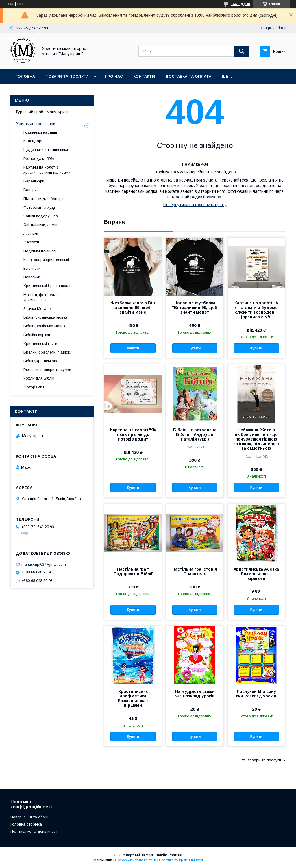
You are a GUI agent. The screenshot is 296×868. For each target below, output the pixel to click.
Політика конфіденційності (34, 831)
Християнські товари (36, 124)
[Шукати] (242, 51)
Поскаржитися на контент (136, 860)
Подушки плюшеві (40, 251)
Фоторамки (34, 387)
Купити (133, 348)
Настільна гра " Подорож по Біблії (133, 571)
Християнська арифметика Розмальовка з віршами (133, 698)
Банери (30, 190)
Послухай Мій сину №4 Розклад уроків (256, 694)
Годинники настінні (40, 132)
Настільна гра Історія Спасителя (195, 571)
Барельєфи (34, 181)
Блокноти (32, 268)
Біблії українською (40, 361)
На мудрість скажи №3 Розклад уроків (195, 694)
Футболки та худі (39, 207)
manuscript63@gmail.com (44, 564)
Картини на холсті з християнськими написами (47, 170)
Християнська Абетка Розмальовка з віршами (256, 574)
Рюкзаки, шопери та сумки (47, 370)
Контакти (144, 76)
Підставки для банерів (44, 199)
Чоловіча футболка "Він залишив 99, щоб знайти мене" (195, 308)
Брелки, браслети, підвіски (48, 352)
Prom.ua (175, 855)
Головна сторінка (26, 824)
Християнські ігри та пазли (47, 286)
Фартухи (31, 242)
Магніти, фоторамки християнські (41, 297)
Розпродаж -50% (39, 159)
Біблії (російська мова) (44, 326)
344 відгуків (240, 4)
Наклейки (32, 277)
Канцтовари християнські (46, 260)
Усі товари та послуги (261, 760)
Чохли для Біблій (39, 378)
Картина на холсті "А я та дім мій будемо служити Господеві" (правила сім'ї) (256, 310)
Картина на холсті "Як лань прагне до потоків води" (133, 434)
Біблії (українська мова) (45, 317)
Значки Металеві (38, 309)
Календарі (33, 141)
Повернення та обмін (29, 817)
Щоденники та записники (46, 150)
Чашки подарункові (41, 216)
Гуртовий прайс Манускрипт (42, 112)
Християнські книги (40, 344)
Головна (25, 76)
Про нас (114, 76)
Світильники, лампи (41, 225)
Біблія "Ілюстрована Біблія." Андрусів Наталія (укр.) (195, 434)
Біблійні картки (37, 335)
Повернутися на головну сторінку (195, 205)
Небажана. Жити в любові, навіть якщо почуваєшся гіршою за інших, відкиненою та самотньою (256, 439)
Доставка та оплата (188, 76)
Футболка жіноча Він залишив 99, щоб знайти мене (133, 308)
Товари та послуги (67, 76)
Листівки (31, 233)
